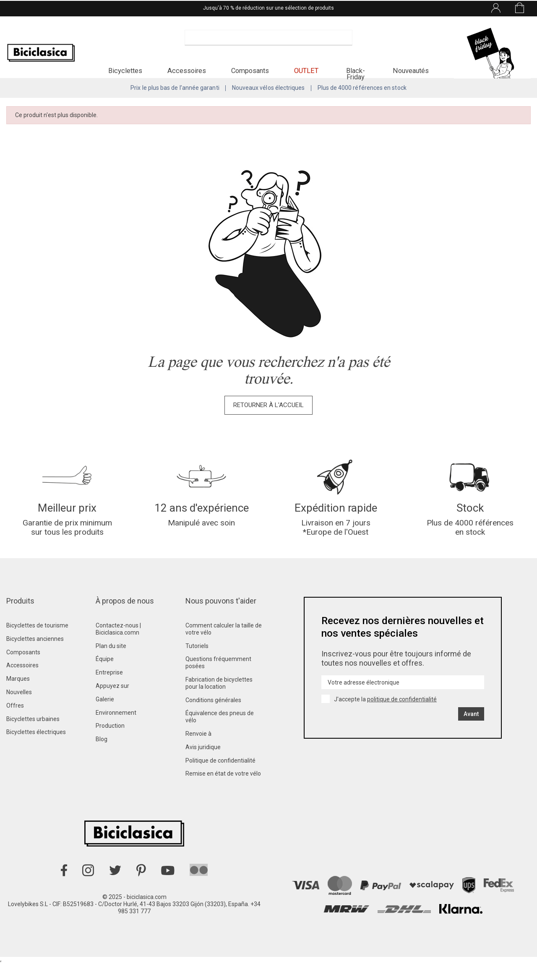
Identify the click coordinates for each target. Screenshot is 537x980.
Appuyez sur (112, 702)
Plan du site (111, 662)
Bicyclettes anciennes (35, 655)
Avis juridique (203, 763)
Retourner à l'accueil (268, 416)
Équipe (105, 675)
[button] (125, 74)
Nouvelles (19, 708)
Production (110, 742)
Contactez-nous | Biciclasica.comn (118, 645)
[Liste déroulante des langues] (424, 8)
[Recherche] (268, 42)
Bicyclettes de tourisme (37, 642)
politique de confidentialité (402, 716)
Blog (102, 755)
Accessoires (22, 682)
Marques (18, 695)
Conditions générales (213, 716)
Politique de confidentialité (220, 777)
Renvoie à (198, 750)
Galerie (105, 716)
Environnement (116, 729)
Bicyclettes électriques (36, 748)
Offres (15, 722)
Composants (23, 669)
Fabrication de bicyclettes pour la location (219, 699)
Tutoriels (197, 662)
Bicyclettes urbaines (33, 735)
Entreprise (109, 689)
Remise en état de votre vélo (223, 790)
